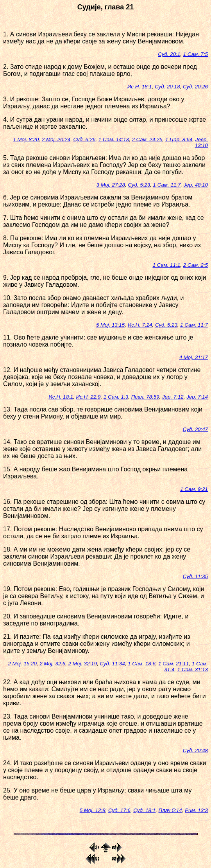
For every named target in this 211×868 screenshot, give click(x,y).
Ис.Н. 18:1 (140, 87)
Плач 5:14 (170, 810)
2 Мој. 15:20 (22, 664)
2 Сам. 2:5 (196, 265)
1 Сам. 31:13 (193, 669)
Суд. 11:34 (112, 664)
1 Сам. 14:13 (114, 139)
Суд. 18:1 (144, 810)
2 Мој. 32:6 (52, 664)
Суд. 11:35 (195, 576)
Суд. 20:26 (195, 87)
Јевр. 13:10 (201, 142)
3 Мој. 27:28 (111, 185)
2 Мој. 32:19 (83, 664)
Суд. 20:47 (195, 429)
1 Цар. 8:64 (179, 139)
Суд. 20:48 (195, 750)
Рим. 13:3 (196, 810)
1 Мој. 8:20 (26, 139)
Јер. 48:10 (196, 185)
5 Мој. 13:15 (110, 325)
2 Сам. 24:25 (147, 139)
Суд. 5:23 (139, 185)
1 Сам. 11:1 (166, 265)
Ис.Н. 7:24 (140, 325)
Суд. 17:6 (119, 810)
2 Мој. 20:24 (56, 139)
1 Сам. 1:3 (116, 397)
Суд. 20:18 (167, 87)
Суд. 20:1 (169, 54)
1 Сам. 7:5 (196, 54)
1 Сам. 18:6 (142, 664)
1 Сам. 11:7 (167, 185)
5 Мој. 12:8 (93, 810)
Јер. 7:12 (173, 397)
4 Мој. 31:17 (194, 357)
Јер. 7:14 (197, 397)
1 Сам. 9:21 (194, 489)
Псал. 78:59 (145, 397)
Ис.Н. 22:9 (89, 397)
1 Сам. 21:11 (173, 664)
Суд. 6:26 (85, 139)
